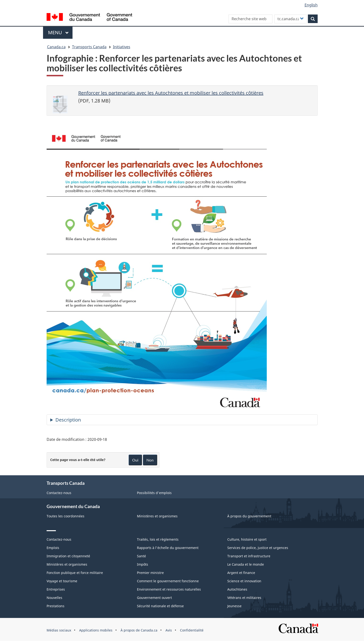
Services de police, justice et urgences (258, 548)
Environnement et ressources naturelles (169, 589)
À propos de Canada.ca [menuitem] (139, 630)
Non (150, 460)
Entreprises (56, 589)
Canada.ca (56, 47)
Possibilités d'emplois (154, 493)
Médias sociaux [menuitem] (59, 630)
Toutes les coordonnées (66, 516)
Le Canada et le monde (246, 564)
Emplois (53, 548)
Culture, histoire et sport (247, 539)
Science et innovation (244, 581)
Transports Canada (89, 47)
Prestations (56, 606)
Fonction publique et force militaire (75, 573)
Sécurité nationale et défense (160, 606)
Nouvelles (54, 598)
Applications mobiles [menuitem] (96, 630)
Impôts (143, 564)
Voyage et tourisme (62, 581)
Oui (135, 460)
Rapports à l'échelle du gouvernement (168, 548)
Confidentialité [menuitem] (192, 630)
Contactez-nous (59, 493)
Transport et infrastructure (249, 556)
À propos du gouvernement (249, 516)
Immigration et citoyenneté (68, 556)
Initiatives (122, 47)
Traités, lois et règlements (158, 539)
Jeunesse (234, 606)
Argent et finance (241, 573)
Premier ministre (150, 573)
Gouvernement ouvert (154, 598)
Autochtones (237, 589)
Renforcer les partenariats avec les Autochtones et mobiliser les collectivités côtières (171, 93)
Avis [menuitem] (169, 630)
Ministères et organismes (157, 516)
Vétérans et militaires (244, 598)
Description (68, 420)
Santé (141, 556)
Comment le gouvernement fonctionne (168, 581)
